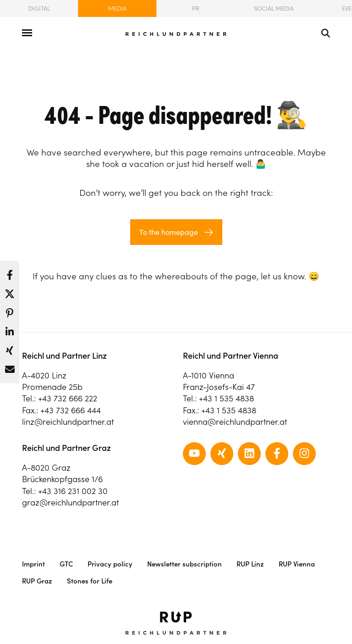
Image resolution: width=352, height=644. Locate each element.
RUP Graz (37, 581)
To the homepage (169, 232)
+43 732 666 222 (68, 398)
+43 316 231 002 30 (73, 491)
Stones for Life (90, 581)
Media (117, 8)
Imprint (33, 564)
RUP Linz (250, 564)
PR (196, 8)
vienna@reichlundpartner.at (235, 422)
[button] (10, 273)
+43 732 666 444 (71, 410)
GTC (66, 564)
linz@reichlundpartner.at (68, 422)
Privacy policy (110, 564)
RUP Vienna (297, 564)
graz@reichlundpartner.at (70, 502)
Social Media (274, 8)
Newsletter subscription (184, 564)
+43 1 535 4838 (226, 398)
